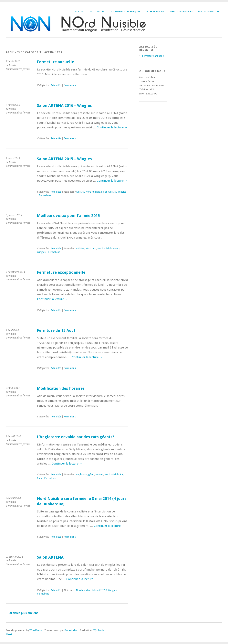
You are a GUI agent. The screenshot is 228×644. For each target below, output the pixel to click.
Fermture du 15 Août (56, 331)
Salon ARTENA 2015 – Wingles (64, 159)
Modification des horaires (61, 388)
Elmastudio (71, 630)
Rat (122, 475)
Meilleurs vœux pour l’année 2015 (68, 216)
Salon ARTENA (109, 192)
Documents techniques (125, 11)
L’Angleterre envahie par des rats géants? (76, 437)
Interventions (155, 11)
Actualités (97, 11)
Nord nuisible (93, 192)
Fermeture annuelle (55, 62)
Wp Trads (99, 630)
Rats (39, 478)
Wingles (122, 192)
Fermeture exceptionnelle (61, 272)
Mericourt (91, 249)
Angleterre (82, 475)
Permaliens (70, 85)
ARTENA (80, 192)
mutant (99, 475)
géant (91, 475)
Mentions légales (181, 11)
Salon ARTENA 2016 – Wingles (64, 106)
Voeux (116, 249)
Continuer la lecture (112, 127)
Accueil (80, 11)
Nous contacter (209, 11)
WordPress (36, 630)
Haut (9, 634)
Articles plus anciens (22, 613)
